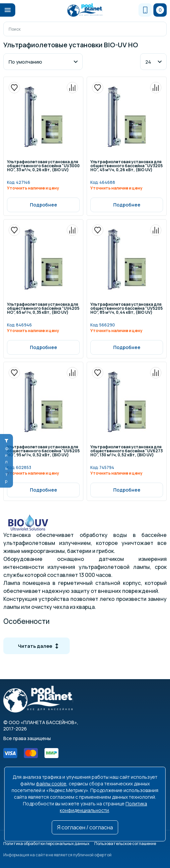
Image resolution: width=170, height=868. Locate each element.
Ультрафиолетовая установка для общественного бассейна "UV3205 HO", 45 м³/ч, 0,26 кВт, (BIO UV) (127, 166)
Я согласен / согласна (85, 827)
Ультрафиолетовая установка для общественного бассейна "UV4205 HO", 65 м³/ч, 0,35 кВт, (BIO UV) (43, 309)
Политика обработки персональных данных (46, 844)
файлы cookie (51, 784)
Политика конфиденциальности (103, 807)
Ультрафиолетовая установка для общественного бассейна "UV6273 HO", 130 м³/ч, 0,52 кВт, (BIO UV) (127, 451)
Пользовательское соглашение (125, 844)
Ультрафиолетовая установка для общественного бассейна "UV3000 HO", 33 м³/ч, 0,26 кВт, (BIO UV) (43, 166)
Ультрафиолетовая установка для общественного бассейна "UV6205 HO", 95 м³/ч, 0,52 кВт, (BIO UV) (43, 451)
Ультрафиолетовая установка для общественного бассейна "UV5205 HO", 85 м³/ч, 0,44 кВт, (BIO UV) (127, 309)
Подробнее (43, 205)
